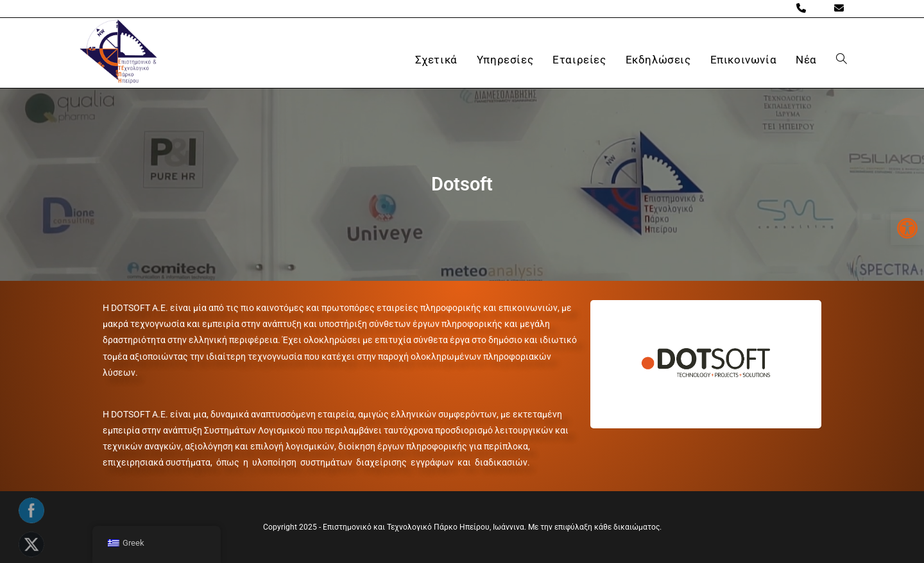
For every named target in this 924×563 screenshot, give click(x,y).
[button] (907, 228)
